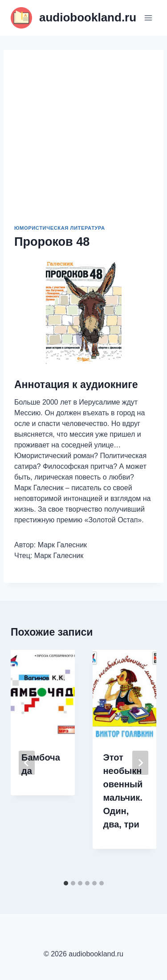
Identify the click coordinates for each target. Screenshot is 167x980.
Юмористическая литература (60, 228)
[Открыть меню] (148, 18)
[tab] (66, 883)
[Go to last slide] (27, 763)
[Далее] (140, 763)
